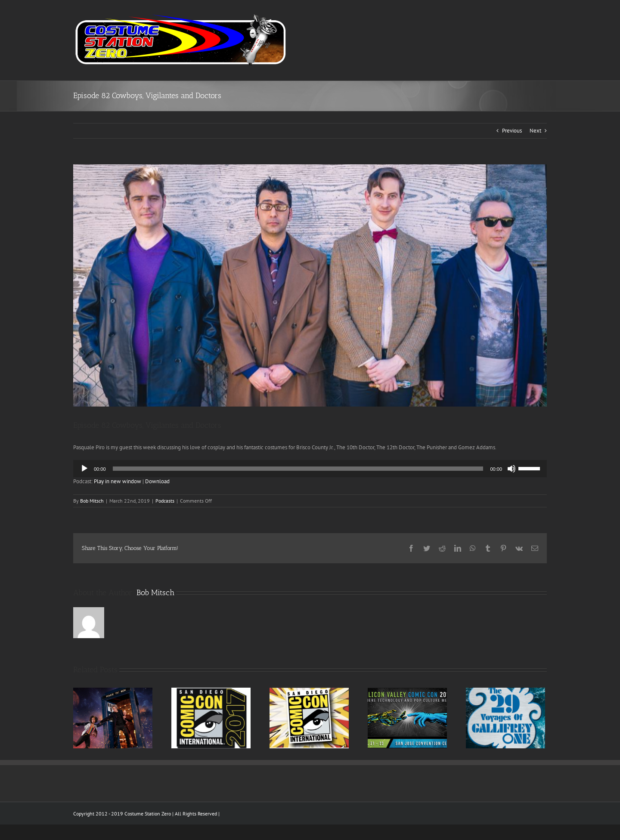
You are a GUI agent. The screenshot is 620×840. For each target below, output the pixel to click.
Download (157, 481)
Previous (512, 131)
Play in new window (118, 481)
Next (535, 131)
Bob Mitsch (92, 501)
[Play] (84, 469)
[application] (310, 469)
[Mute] (512, 469)
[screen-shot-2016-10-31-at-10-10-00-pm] (310, 286)
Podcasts (165, 501)
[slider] (298, 469)
